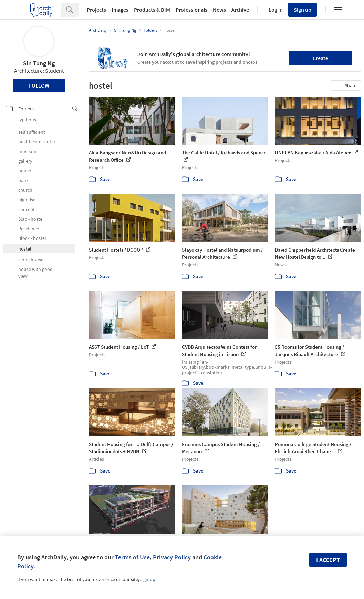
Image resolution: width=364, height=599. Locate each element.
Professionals (191, 10)
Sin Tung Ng (39, 63)
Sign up (303, 10)
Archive (240, 10)
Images (120, 10)
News (219, 10)
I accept (328, 560)
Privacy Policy (172, 557)
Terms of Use (132, 557)
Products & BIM (152, 10)
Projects (96, 10)
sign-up (148, 579)
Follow (39, 85)
